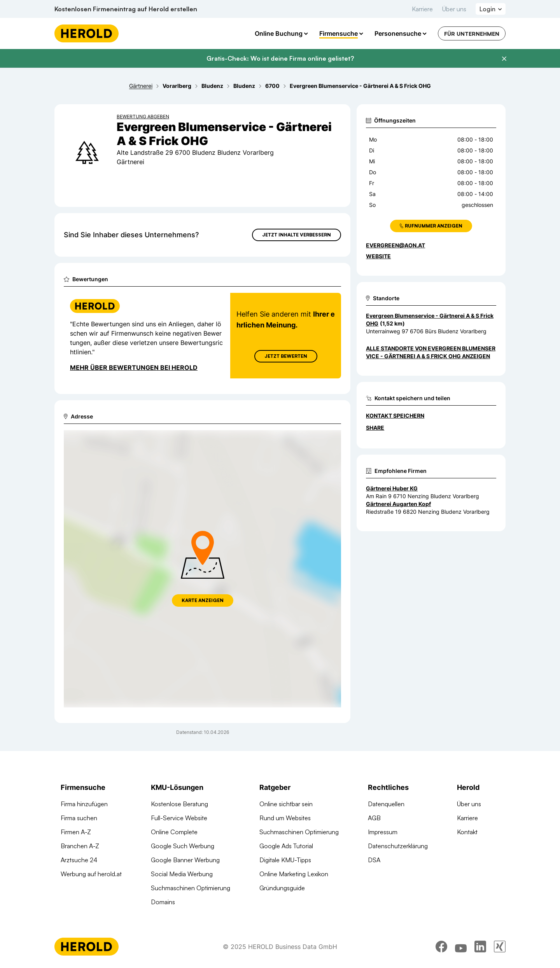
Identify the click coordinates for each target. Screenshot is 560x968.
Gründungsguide (282, 888)
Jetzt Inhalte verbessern (297, 235)
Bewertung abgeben (143, 116)
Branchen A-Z (80, 846)
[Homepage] (87, 33)
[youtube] (461, 947)
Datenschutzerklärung (398, 846)
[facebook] (441, 947)
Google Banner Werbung (185, 860)
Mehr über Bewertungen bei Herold (134, 368)
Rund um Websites (285, 818)
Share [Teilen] (375, 428)
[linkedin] (480, 947)
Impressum (383, 832)
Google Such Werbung (183, 846)
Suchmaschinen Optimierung (191, 888)
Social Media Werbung (182, 874)
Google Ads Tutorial (286, 846)
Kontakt (467, 832)
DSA (374, 860)
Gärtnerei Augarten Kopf (398, 504)
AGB (374, 818)
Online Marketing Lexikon (294, 874)
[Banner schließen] (504, 59)
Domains (163, 902)
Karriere (422, 9)
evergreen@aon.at (395, 245)
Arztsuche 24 (79, 860)
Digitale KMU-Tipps (285, 860)
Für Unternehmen (472, 34)
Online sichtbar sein (286, 804)
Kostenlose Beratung (179, 804)
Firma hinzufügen (84, 804)
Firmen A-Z (76, 832)
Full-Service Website (179, 818)
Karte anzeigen (203, 600)
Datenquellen (386, 804)
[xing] (500, 947)
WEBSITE (378, 256)
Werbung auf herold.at (91, 874)
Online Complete (174, 832)
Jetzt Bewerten (286, 356)
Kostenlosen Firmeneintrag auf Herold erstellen (126, 9)
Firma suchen (79, 818)
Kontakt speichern (395, 416)
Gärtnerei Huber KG (392, 488)
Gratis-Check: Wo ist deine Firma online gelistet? (280, 58)
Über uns (454, 9)
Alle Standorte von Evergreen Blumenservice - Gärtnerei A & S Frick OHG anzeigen (431, 352)
